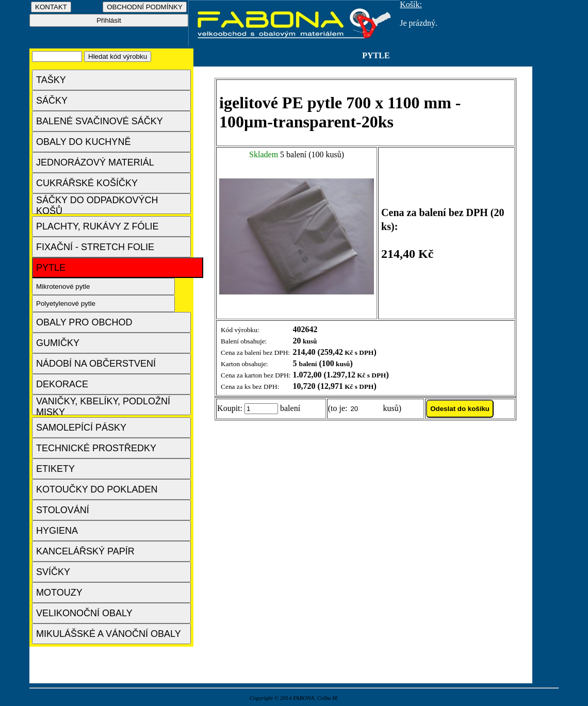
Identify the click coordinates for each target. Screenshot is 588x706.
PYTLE (51, 268)
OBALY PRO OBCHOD (84, 322)
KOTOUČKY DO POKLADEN (97, 489)
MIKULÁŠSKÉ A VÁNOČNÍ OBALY (109, 634)
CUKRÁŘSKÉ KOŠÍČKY (87, 183)
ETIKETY (55, 469)
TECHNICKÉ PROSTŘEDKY (96, 448)
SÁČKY (52, 101)
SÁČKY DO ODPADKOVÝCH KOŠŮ (97, 204)
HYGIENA (57, 531)
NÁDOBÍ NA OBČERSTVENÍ (96, 364)
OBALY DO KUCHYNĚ (83, 142)
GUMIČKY (58, 343)
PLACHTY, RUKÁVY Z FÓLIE (97, 226)
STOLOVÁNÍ (63, 510)
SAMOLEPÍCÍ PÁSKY (81, 428)
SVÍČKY (53, 572)
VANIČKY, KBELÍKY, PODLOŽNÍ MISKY (103, 406)
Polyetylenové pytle (66, 303)
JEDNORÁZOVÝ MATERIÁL (95, 162)
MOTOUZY (59, 593)
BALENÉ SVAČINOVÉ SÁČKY (100, 121)
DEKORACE (62, 384)
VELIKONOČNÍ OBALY (84, 613)
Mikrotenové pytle (63, 286)
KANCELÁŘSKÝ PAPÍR (85, 551)
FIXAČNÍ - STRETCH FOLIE (95, 247)
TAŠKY (51, 80)
